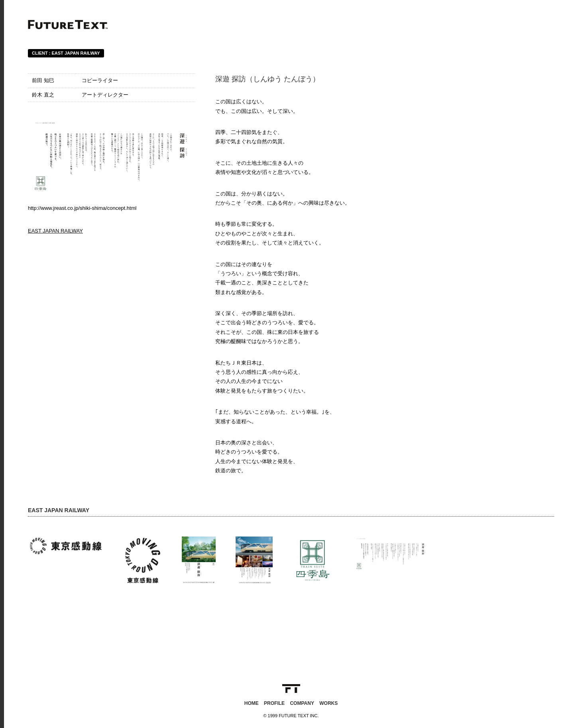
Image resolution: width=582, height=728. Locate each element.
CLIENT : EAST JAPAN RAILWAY (66, 53)
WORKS (328, 703)
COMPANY (302, 703)
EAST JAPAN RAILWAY (55, 231)
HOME (252, 703)
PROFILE (274, 703)
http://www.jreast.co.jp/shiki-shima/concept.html (82, 208)
